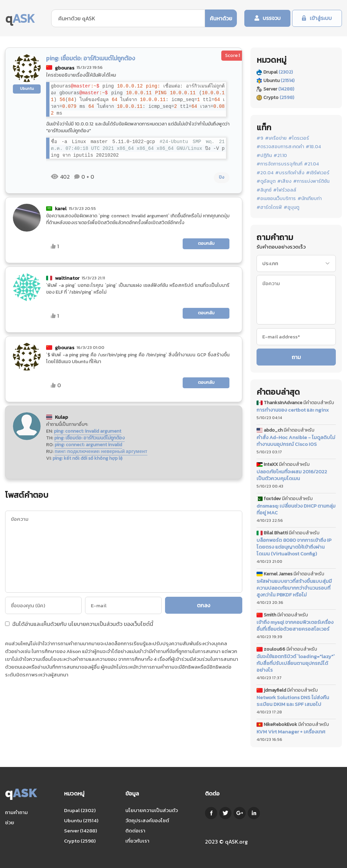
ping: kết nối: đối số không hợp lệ (88, 458)
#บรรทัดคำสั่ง (290, 173)
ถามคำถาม (16, 812)
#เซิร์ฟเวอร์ (318, 173)
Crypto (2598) (80, 841)
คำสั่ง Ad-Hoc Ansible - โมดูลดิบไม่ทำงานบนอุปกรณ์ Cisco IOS (296, 441)
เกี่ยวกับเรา (137, 841)
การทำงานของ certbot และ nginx (293, 410)
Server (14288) (80, 831)
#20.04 (265, 173)
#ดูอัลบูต (266, 181)
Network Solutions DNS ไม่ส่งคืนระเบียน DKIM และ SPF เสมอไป (293, 701)
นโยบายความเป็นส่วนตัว (95, 624)
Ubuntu (27, 88)
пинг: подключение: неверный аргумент (101, 451)
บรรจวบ (271, 18)
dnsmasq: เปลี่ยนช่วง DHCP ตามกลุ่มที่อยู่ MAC (296, 509)
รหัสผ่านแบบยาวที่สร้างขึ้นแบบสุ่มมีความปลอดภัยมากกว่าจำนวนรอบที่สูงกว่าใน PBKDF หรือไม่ (294, 588)
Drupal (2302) (80, 810)
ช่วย (10, 822)
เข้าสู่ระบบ (321, 18)
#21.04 (311, 164)
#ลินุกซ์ (264, 190)
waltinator (67, 278)
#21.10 (280, 156)
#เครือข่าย (276, 138)
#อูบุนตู (291, 208)
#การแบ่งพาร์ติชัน (311, 181)
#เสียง (284, 181)
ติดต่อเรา (135, 831)
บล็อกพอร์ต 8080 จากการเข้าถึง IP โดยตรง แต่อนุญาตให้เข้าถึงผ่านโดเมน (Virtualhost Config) (294, 547)
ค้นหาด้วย (220, 18)
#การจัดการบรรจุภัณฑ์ (279, 164)
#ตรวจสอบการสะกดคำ (280, 147)
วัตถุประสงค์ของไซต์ (147, 820)
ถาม (296, 357)
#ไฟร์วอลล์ (285, 190)
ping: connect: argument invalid (88, 445)
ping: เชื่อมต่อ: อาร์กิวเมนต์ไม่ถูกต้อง (89, 438)
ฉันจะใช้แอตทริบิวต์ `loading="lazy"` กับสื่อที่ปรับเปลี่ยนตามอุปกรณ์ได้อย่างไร (296, 663)
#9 (260, 138)
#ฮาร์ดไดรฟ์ (269, 208)
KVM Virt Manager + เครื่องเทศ (291, 732)
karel (61, 208)
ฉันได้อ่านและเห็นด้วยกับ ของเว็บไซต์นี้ (79, 625)
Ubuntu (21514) (81, 820)
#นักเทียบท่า (310, 199)
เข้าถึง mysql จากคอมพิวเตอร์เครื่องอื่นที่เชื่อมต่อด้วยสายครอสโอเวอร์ (295, 626)
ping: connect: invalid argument (88, 431)
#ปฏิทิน (264, 156)
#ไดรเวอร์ (299, 138)
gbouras (65, 68)
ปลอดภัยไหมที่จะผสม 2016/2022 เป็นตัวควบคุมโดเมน (292, 475)
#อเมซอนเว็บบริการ (276, 199)
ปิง (222, 177)
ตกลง (204, 605)
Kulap (62, 417)
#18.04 (313, 147)
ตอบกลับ (206, 243)
